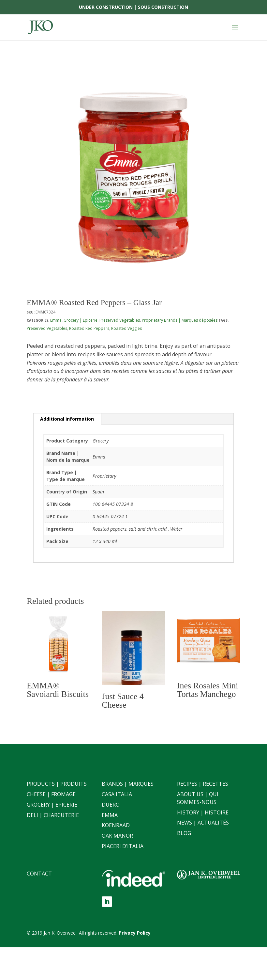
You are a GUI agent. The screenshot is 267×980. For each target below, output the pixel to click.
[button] (235, 31)
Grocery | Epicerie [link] (52, 805)
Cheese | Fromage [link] (51, 794)
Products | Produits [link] (57, 784)
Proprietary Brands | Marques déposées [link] (180, 320)
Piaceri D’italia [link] (123, 846)
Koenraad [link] (116, 825)
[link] (40, 27)
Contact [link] (39, 874)
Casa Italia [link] (117, 794)
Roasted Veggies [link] (126, 328)
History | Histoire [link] (203, 812)
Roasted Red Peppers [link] (89, 328)
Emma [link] (56, 320)
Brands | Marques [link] (128, 784)
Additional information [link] (67, 419)
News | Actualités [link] (203, 823)
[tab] (67, 419)
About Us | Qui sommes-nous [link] (198, 798)
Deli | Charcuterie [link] (53, 815)
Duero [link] (111, 805)
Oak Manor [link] (117, 836)
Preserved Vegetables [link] (120, 320)
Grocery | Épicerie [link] (81, 320)
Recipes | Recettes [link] (203, 784)
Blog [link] (184, 833)
